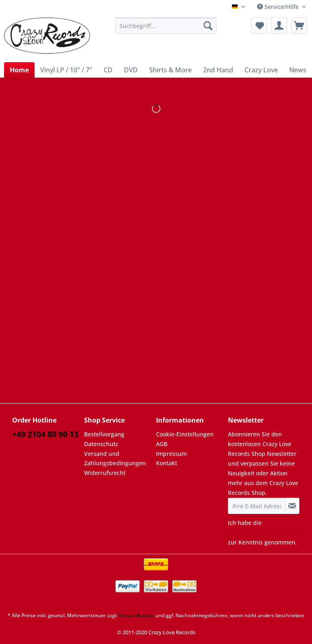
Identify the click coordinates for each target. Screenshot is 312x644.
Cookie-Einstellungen (185, 434)
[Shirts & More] (170, 70)
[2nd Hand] (218, 70)
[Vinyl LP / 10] (66, 70)
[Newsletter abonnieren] (292, 506)
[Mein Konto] (279, 26)
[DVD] (131, 70)
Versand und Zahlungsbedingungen (115, 459)
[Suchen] (208, 26)
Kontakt (167, 463)
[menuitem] (166, 29)
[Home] (19, 70)
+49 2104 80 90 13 (45, 434)
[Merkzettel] (259, 26)
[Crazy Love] (261, 70)
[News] (298, 70)
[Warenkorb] (299, 26)
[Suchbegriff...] (166, 26)
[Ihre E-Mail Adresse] (257, 506)
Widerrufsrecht (105, 473)
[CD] (108, 70)
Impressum (171, 454)
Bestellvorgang (104, 434)
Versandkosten (136, 615)
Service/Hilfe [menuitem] (279, 7)
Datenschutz (101, 444)
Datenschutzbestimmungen (266, 532)
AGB (162, 444)
